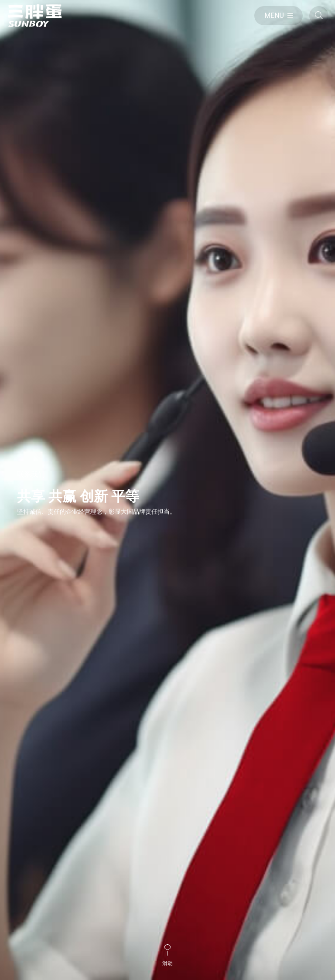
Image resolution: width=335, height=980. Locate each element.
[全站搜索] (319, 16)
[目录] (279, 16)
